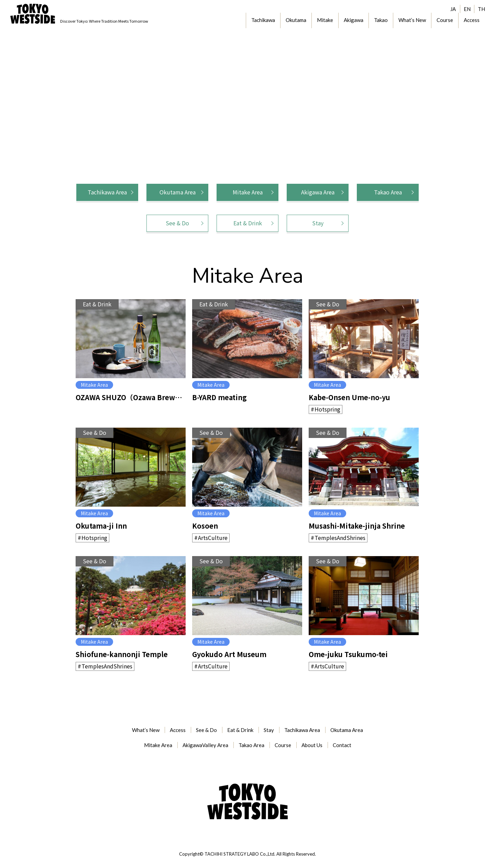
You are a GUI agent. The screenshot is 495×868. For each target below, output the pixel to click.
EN (467, 9)
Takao (381, 20)
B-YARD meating (219, 397)
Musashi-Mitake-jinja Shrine (357, 526)
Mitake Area (248, 192)
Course (445, 20)
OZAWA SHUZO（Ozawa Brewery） (131, 397)
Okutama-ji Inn (101, 526)
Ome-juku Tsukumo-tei (348, 654)
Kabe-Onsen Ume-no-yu (349, 397)
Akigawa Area (318, 192)
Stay (318, 223)
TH (481, 9)
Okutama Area (178, 192)
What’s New (412, 20)
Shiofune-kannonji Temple (122, 654)
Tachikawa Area (107, 192)
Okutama (296, 20)
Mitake (325, 20)
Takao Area (388, 192)
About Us (312, 745)
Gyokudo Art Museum (229, 654)
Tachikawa (263, 20)
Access (472, 20)
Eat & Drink (248, 223)
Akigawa (354, 20)
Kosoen (205, 526)
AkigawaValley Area (205, 745)
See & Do (177, 223)
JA (453, 9)
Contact (342, 745)
